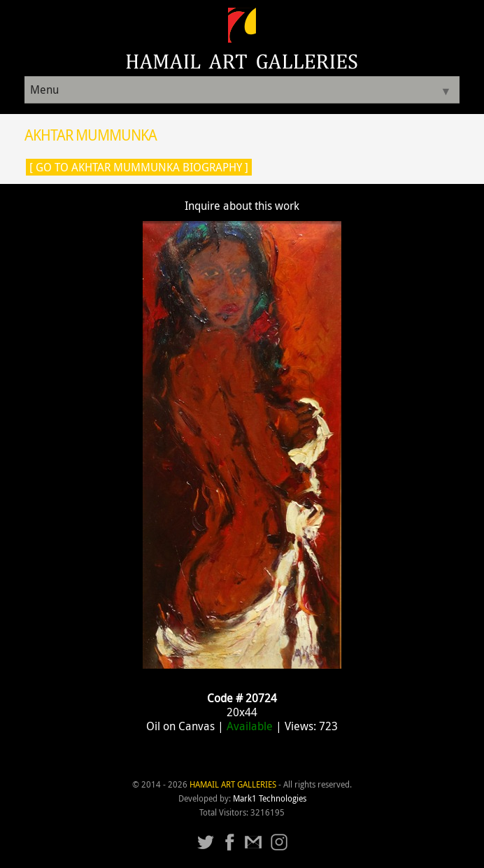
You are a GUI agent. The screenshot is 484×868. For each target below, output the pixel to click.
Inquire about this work (242, 206)
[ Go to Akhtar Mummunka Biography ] (139, 167)
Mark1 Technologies (270, 798)
